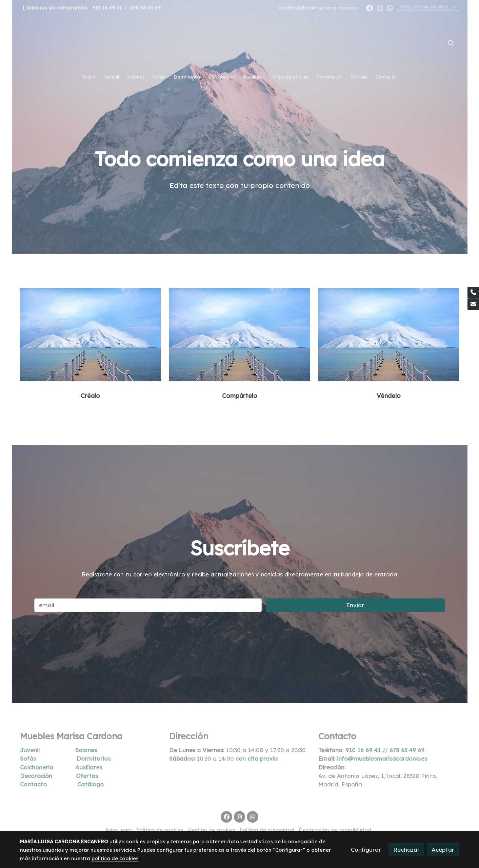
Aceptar (443, 850)
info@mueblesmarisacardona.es (318, 8)
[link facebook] (370, 7)
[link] (239, 43)
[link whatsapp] (390, 7)
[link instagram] (380, 7)
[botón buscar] (451, 43)
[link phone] (473, 293)
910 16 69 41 (107, 8)
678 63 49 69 (145, 8)
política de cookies (115, 858)
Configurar (366, 850)
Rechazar (406, 850)
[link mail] (473, 304)
